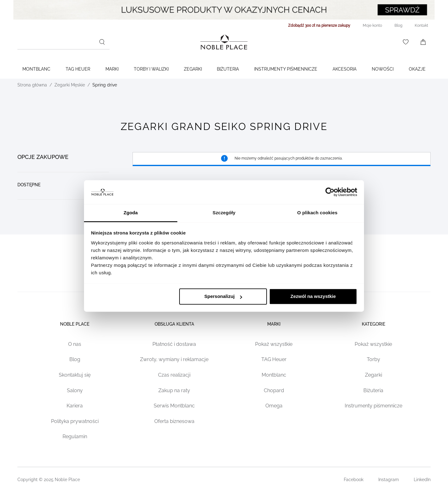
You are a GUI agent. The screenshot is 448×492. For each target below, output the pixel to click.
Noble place (75, 324)
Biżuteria (228, 69)
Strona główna (32, 85)
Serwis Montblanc (174, 406)
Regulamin (75, 436)
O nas (75, 344)
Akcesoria (345, 69)
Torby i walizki (151, 69)
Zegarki (193, 69)
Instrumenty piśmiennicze (286, 69)
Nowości (383, 69)
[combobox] (63, 42)
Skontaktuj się (75, 375)
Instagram (389, 480)
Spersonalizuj (223, 297)
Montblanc (36, 69)
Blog (75, 359)
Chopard (274, 390)
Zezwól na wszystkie (313, 297)
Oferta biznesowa (174, 421)
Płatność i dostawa (174, 344)
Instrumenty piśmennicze (373, 406)
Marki (112, 69)
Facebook (354, 480)
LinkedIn (422, 480)
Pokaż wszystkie (274, 344)
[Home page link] (224, 42)
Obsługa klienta (174, 324)
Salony (75, 390)
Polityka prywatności (75, 421)
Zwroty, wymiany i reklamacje (174, 359)
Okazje (417, 69)
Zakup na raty (174, 390)
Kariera (75, 406)
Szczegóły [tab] (224, 213)
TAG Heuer (78, 69)
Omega (274, 406)
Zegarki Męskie (70, 85)
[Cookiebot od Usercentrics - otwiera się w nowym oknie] (330, 192)
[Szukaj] (102, 42)
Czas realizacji (174, 375)
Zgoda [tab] (131, 213)
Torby (373, 359)
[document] (63, 175)
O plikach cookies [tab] (317, 213)
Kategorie (373, 324)
